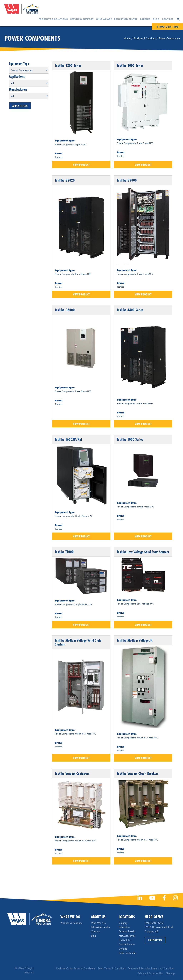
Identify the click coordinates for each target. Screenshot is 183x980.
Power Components (64, 144)
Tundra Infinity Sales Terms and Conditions (151, 968)
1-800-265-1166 (167, 27)
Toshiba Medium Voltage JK (135, 640)
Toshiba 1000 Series (130, 439)
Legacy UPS (81, 144)
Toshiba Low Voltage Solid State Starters (143, 552)
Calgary (123, 923)
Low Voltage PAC (145, 604)
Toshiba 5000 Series (130, 65)
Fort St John (125, 940)
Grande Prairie (127, 931)
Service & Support (82, 19)
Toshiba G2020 (65, 180)
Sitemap (170, 973)
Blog (156, 19)
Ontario (123, 949)
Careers (145, 19)
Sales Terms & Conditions (112, 968)
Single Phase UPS (83, 516)
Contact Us (155, 940)
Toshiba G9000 (127, 180)
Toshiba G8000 (65, 310)
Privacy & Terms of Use (151, 973)
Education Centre (126, 19)
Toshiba (59, 157)
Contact (167, 19)
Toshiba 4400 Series (130, 310)
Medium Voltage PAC (86, 734)
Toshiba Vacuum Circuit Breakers (138, 773)
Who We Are (104, 19)
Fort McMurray (127, 936)
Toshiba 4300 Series (68, 65)
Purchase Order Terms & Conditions (75, 968)
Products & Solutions (53, 19)
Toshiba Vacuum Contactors (72, 773)
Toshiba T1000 (64, 552)
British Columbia (127, 953)
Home (127, 38)
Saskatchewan (127, 944)
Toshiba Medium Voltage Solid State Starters (78, 642)
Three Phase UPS (145, 143)
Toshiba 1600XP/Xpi (68, 439)
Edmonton (124, 927)
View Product (81, 165)
